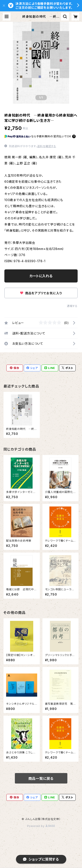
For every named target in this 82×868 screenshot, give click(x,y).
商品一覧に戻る (41, 778)
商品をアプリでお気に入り (41, 293)
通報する (72, 306)
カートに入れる (41, 276)
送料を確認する (47, 146)
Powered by (41, 826)
